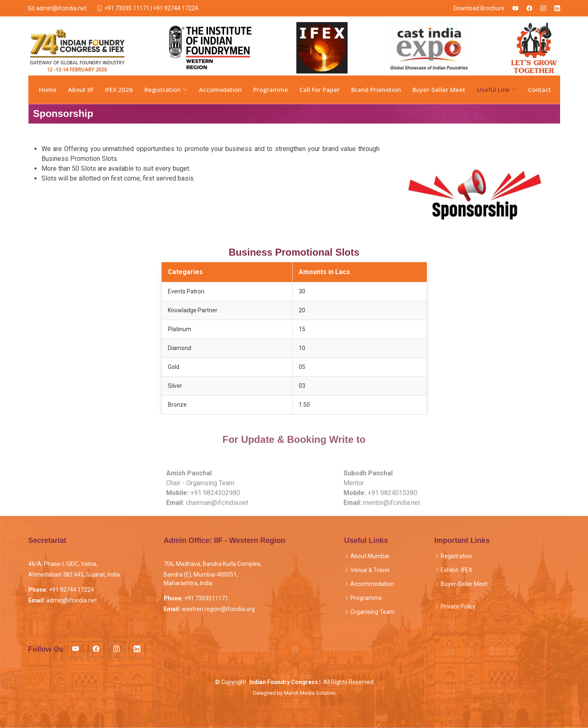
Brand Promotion (376, 89)
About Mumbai (370, 556)
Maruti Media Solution (310, 693)
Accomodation (220, 89)
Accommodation (372, 584)
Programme (271, 89)
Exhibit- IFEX (456, 570)
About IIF (81, 89)
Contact (540, 89)
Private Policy (458, 607)
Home (48, 89)
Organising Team (373, 612)
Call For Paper (320, 89)
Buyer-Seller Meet (439, 89)
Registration (456, 556)
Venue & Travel (370, 570)
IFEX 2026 (119, 89)
